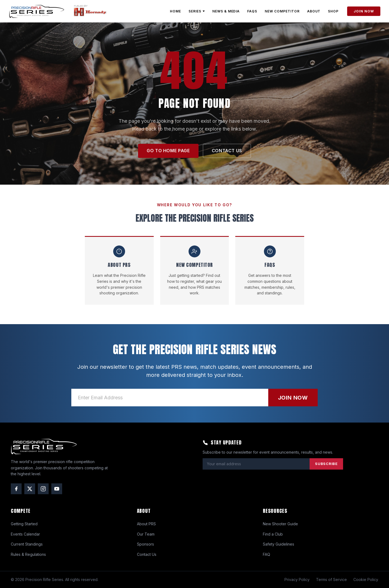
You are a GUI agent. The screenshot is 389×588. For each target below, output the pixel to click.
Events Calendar (25, 534)
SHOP (333, 11)
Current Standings (27, 544)
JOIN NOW (364, 11)
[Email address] (170, 398)
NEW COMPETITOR (282, 11)
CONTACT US (227, 151)
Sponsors (145, 544)
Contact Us (147, 554)
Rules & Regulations (28, 554)
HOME (175, 11)
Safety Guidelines (279, 544)
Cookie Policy (366, 579)
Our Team (146, 534)
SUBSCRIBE (326, 464)
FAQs (252, 11)
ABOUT (314, 11)
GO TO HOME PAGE (168, 151)
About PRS (146, 524)
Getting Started (24, 524)
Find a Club (273, 534)
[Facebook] (16, 489)
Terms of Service (331, 579)
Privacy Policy (297, 579)
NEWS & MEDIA (226, 11)
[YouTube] (57, 489)
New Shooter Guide (280, 524)
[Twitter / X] (30, 489)
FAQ (266, 554)
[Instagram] (43, 489)
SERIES (197, 11)
